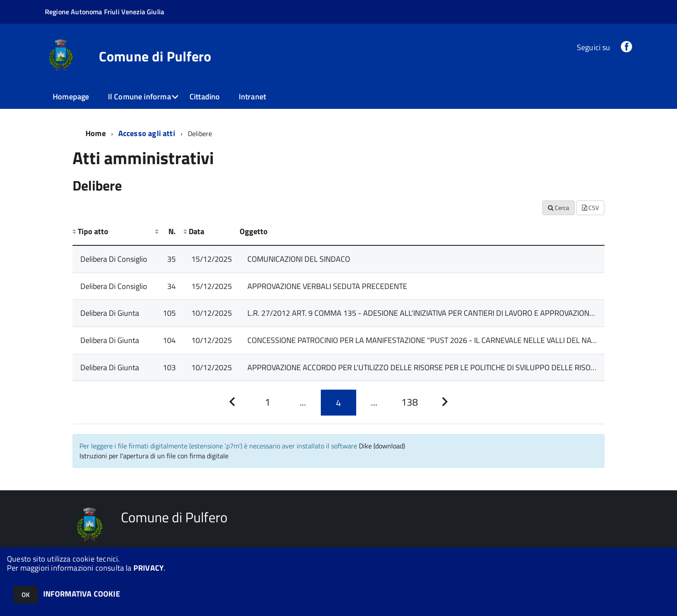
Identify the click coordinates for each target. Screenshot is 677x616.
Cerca (558, 208)
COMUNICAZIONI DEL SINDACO (299, 259)
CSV (590, 208)
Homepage (71, 97)
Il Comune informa (139, 97)
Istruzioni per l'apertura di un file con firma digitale (154, 456)
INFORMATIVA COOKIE (82, 594)
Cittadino (205, 97)
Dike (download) (382, 446)
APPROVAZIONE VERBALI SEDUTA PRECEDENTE (327, 286)
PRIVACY (149, 568)
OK (26, 595)
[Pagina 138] (409, 402)
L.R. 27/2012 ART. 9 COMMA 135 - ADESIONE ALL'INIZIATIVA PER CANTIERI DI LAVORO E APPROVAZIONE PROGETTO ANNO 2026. (461, 313)
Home (96, 133)
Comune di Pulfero (155, 56)
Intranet (252, 97)
